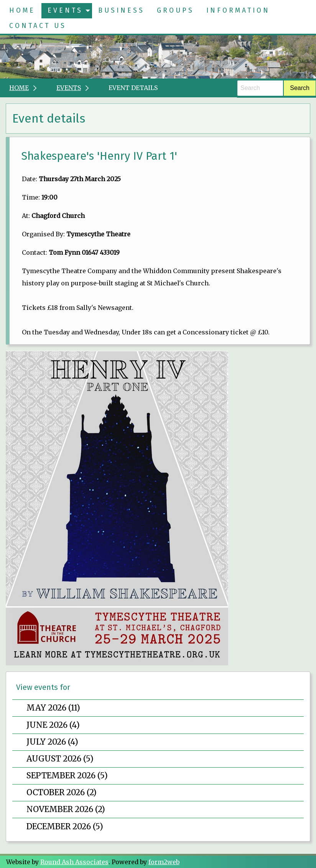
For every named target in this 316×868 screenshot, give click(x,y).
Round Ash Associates (74, 862)
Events (65, 11)
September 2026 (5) (67, 776)
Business (121, 11)
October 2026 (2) (62, 793)
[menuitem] (22, 11)
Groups (175, 11)
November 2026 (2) (66, 809)
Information (238, 11)
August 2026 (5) (60, 759)
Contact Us (38, 26)
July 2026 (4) (52, 742)
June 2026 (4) (53, 725)
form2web (164, 862)
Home (22, 11)
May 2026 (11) (53, 708)
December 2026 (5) (65, 827)
